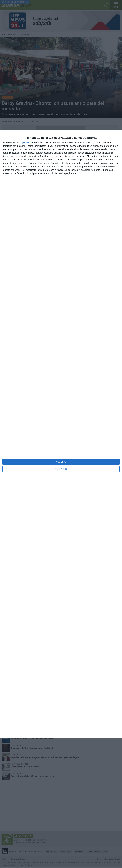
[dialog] (61, 434)
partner (26, 142)
